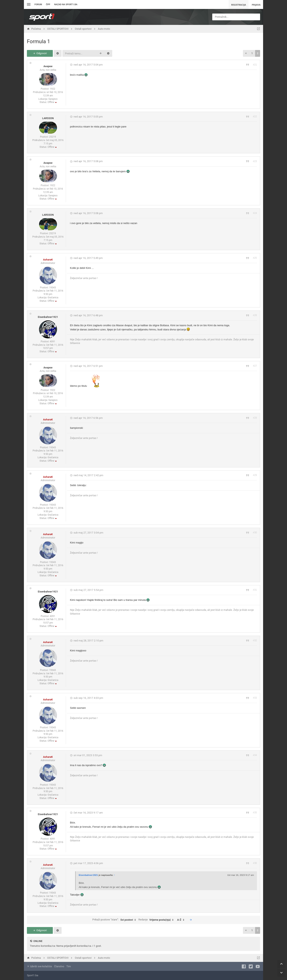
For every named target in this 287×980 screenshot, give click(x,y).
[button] (246, 53)
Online (38, 941)
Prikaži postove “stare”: (115, 920)
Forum (38, 4)
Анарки (48, 66)
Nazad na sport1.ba (66, 4)
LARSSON (48, 118)
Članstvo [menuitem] (59, 966)
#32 (255, 640)
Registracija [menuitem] (239, 5)
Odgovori (40, 53)
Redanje (157, 920)
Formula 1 (38, 41)
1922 (53, 89)
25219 (52, 137)
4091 (53, 342)
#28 (255, 418)
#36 (255, 863)
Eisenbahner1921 (48, 317)
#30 (255, 533)
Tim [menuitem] (69, 966)
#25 (255, 258)
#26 (255, 315)
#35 (255, 813)
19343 (52, 288)
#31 (255, 590)
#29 (255, 475)
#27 (255, 366)
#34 (255, 755)
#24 (255, 213)
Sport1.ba (33, 975)
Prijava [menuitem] (256, 5)
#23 (255, 161)
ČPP (48, 4)
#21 (255, 65)
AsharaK (48, 260)
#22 (255, 117)
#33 (255, 698)
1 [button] (252, 53)
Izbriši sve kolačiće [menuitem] (39, 966)
